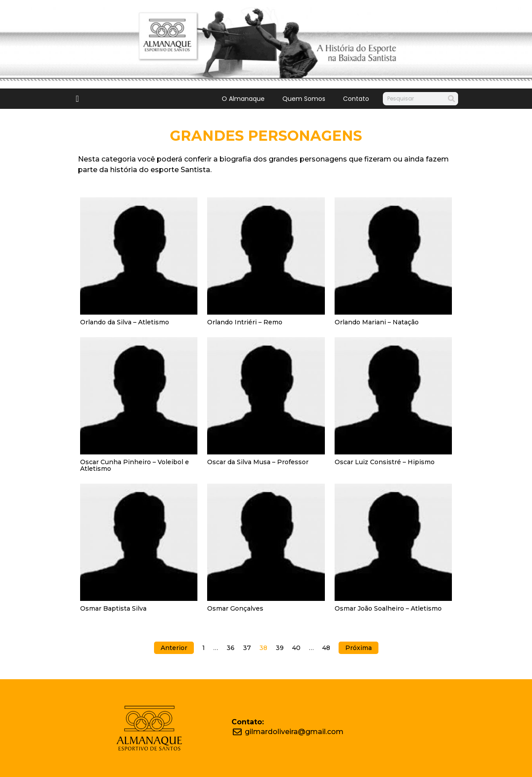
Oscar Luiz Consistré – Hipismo (385, 462)
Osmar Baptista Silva (113, 608)
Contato (356, 99)
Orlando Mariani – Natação (377, 322)
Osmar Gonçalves (235, 608)
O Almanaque (243, 99)
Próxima (359, 648)
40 (296, 648)
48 (326, 648)
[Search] (451, 99)
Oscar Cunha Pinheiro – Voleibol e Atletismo (135, 465)
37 (247, 648)
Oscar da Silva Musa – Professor (258, 462)
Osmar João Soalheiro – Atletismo (388, 608)
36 (231, 648)
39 (280, 648)
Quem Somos (304, 99)
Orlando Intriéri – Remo (245, 322)
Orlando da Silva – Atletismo (125, 322)
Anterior (174, 648)
